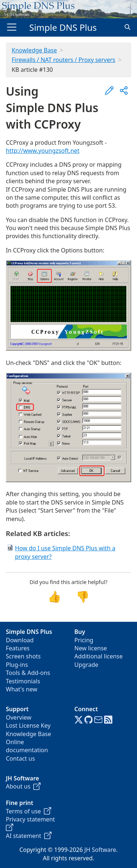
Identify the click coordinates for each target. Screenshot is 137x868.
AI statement (29, 836)
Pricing (84, 640)
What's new (22, 689)
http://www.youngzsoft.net (43, 151)
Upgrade (87, 665)
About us (23, 786)
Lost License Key (28, 725)
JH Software (100, 850)
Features (18, 648)
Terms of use (28, 811)
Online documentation (27, 746)
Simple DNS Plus (63, 27)
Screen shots (23, 656)
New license (91, 648)
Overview (19, 717)
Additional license (99, 656)
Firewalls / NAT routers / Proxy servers (64, 60)
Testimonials (23, 681)
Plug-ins (17, 665)
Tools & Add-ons (28, 673)
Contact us (20, 758)
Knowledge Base (34, 50)
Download (20, 640)
